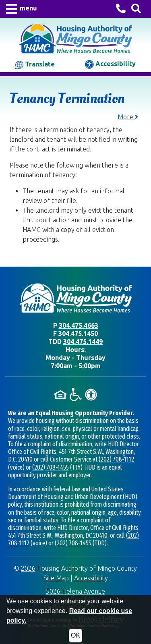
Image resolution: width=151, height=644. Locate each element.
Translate (35, 65)
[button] (22, 9)
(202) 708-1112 (116, 459)
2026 (28, 568)
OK (75, 635)
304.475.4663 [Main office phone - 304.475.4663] (79, 325)
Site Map (56, 578)
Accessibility (110, 64)
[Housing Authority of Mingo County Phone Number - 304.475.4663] (121, 10)
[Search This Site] (136, 9)
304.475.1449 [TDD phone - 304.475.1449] (83, 342)
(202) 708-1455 (51, 467)
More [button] (128, 117)
